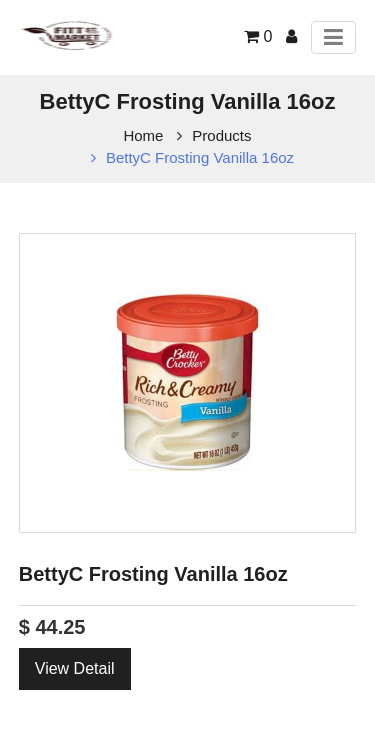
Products (221, 135)
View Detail (75, 668)
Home (143, 135)
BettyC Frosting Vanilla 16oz (200, 157)
